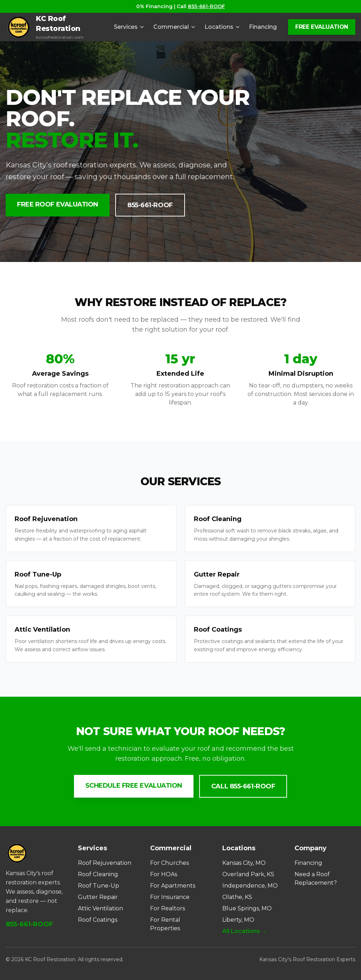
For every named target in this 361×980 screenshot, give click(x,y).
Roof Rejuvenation (105, 863)
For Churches (169, 863)
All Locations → (245, 931)
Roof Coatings (98, 920)
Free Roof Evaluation (58, 204)
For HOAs (164, 874)
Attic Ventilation (100, 908)
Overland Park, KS (248, 874)
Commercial (175, 27)
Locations (222, 27)
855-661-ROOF (206, 6)
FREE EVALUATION (322, 27)
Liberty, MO (238, 920)
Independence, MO (250, 886)
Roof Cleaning (98, 874)
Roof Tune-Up (99, 886)
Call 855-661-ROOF (243, 786)
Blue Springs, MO (247, 908)
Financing (263, 27)
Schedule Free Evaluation (134, 786)
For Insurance (170, 897)
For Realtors (168, 908)
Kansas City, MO (244, 863)
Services (129, 27)
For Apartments (173, 886)
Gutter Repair (98, 897)
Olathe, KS (237, 897)
